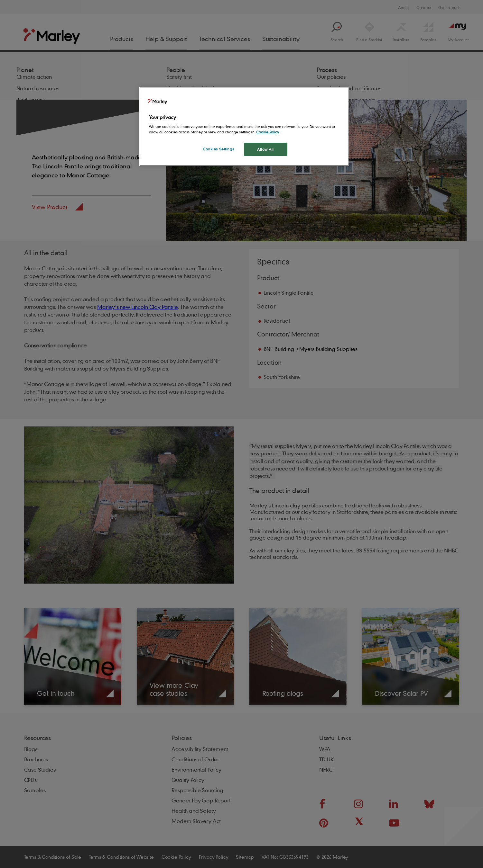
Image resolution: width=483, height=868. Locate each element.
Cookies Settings (218, 149)
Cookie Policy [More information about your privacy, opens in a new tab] (268, 132)
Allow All (265, 149)
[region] (244, 126)
